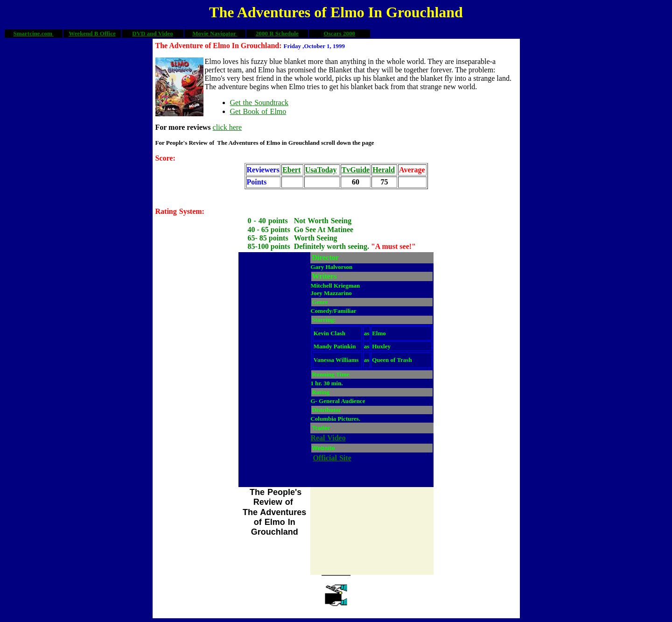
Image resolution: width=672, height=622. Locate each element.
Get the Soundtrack (259, 102)
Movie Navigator (215, 33)
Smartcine (27, 33)
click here (227, 127)
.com (47, 33)
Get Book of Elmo (258, 111)
